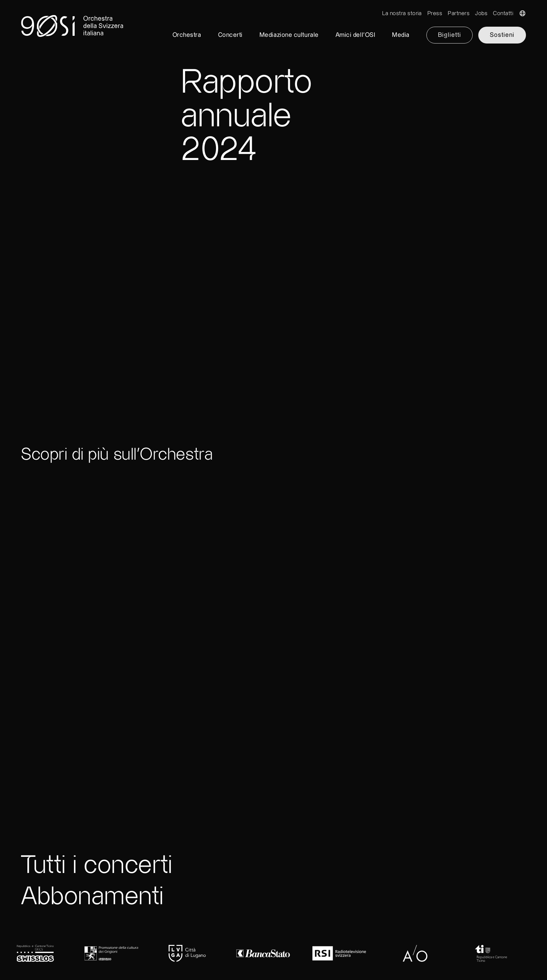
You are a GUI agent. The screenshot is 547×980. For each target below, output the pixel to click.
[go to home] (273, 28)
